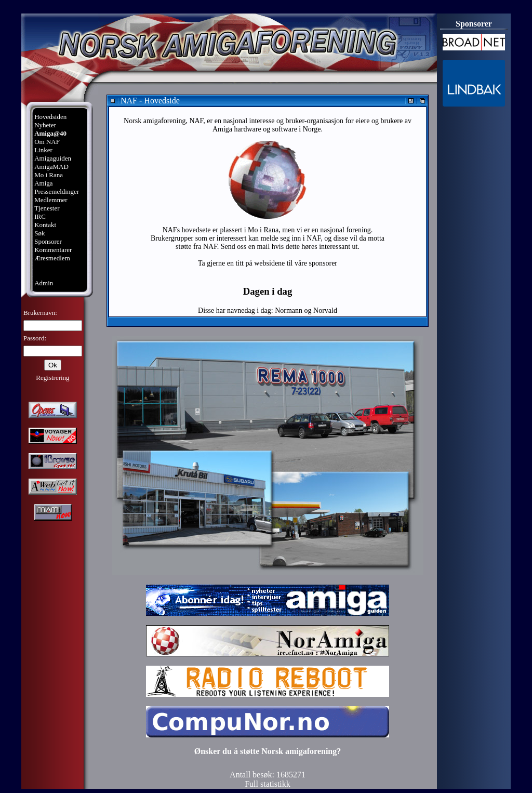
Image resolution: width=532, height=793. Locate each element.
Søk (39, 233)
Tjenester (47, 208)
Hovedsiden (50, 117)
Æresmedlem (52, 258)
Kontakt (45, 225)
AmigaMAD (51, 167)
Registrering (52, 378)
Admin (44, 283)
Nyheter (45, 125)
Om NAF (47, 142)
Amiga (43, 183)
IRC (40, 216)
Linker (43, 150)
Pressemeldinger (57, 191)
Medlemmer (51, 200)
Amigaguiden (53, 158)
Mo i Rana (49, 175)
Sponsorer (48, 241)
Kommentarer (53, 250)
